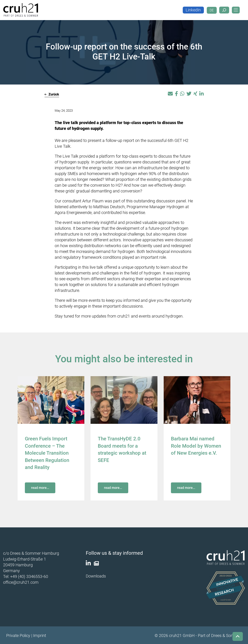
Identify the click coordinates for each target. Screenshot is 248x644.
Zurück (52, 94)
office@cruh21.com (21, 581)
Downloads (96, 575)
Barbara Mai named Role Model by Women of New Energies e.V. (196, 446)
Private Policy (18, 635)
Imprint (40, 635)
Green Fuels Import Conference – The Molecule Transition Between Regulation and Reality (47, 453)
